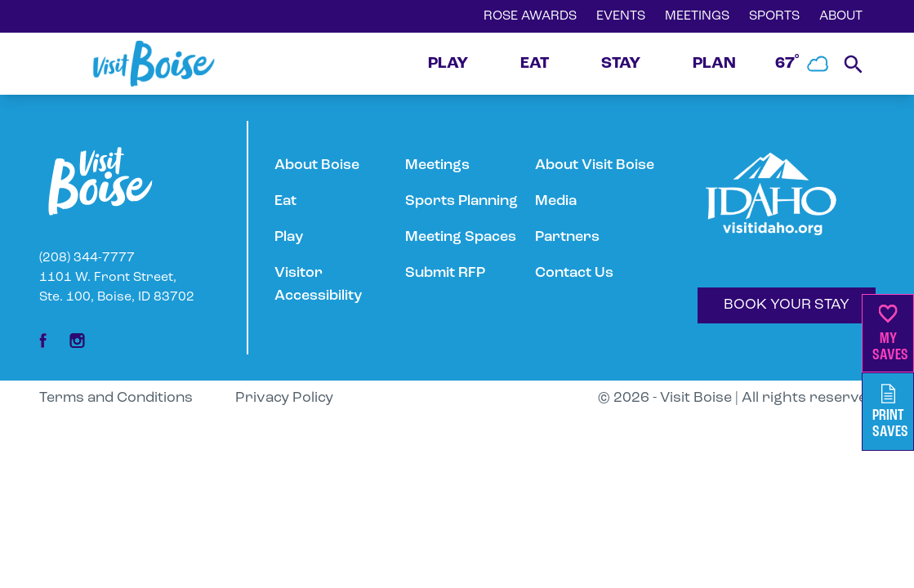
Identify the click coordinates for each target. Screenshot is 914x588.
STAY (621, 64)
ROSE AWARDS (530, 16)
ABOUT (841, 16)
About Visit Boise (595, 165)
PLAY (448, 64)
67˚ (803, 64)
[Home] (154, 64)
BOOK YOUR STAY (787, 305)
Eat (285, 201)
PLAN (714, 64)
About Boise (317, 165)
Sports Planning (461, 201)
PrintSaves (890, 412)
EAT (535, 64)
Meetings (437, 165)
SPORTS (774, 16)
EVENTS (621, 16)
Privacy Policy (284, 398)
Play (289, 237)
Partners (567, 237)
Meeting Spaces (461, 237)
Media (556, 201)
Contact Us (574, 273)
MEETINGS (697, 16)
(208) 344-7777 (87, 258)
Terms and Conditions (116, 398)
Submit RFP (445, 273)
